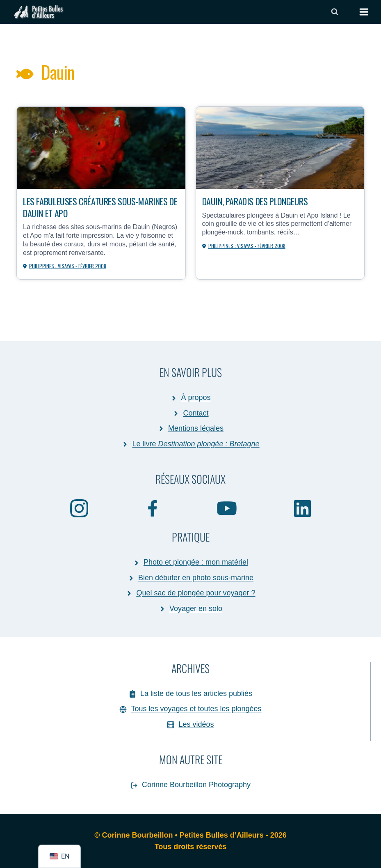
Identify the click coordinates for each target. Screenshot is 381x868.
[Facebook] (153, 508)
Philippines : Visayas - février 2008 (68, 266)
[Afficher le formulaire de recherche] (335, 12)
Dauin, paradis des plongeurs (255, 201)
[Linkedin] (302, 508)
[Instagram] (79, 508)
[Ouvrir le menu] (360, 12)
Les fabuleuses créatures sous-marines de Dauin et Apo (100, 207)
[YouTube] (227, 508)
